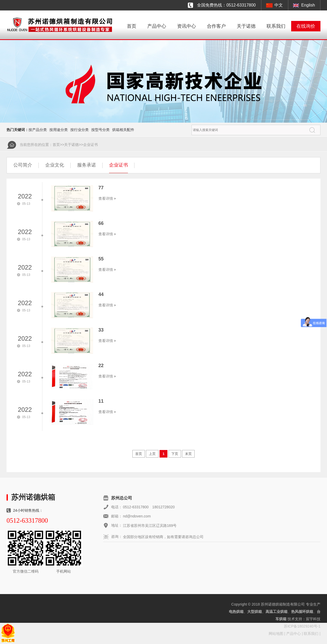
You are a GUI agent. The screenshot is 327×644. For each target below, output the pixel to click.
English (308, 5)
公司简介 (23, 165)
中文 (279, 5)
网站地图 (276, 634)
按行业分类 (80, 130)
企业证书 (91, 145)
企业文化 (55, 165)
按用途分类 (59, 130)
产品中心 (157, 26)
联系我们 (276, 26)
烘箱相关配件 (123, 130)
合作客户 (216, 26)
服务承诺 (87, 165)
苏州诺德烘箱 (33, 497)
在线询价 (306, 26)
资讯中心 (187, 26)
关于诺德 (246, 26)
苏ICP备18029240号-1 (302, 626)
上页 (152, 454)
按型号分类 (100, 130)
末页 (188, 454)
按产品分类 (38, 130)
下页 (175, 454)
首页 (132, 26)
